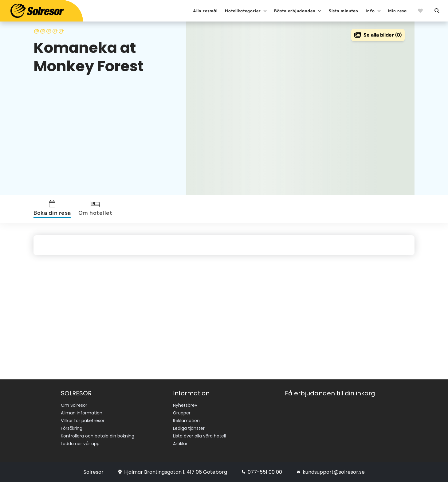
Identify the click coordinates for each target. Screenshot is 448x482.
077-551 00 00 (262, 472)
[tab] (53, 209)
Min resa (397, 11)
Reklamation (186, 421)
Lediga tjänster (189, 428)
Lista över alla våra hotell (199, 436)
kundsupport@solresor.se (331, 472)
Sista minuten (344, 11)
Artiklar (180, 444)
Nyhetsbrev (185, 405)
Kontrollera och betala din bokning (98, 436)
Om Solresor (74, 405)
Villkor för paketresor (83, 421)
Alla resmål (205, 11)
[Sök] (437, 11)
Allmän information (82, 413)
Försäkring (72, 428)
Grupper (182, 413)
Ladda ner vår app (80, 444)
